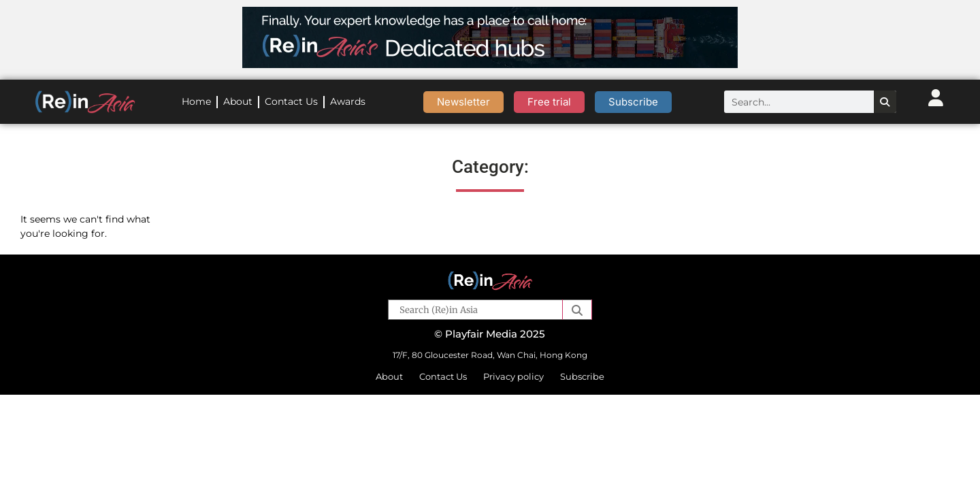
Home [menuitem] (196, 101)
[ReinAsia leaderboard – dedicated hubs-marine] (490, 64)
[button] (577, 310)
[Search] (885, 102)
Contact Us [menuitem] (291, 101)
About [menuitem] (238, 101)
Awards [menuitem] (348, 101)
